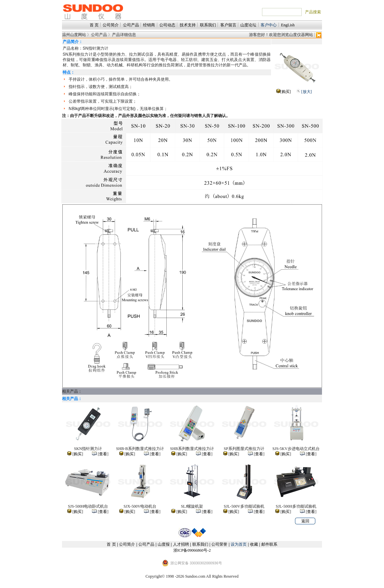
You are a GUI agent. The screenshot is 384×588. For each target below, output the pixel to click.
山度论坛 (248, 25)
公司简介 (111, 25)
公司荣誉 (219, 544)
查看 (103, 454)
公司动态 (167, 25)
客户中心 (269, 25)
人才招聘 (181, 544)
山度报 (164, 544)
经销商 (149, 25)
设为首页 (239, 544)
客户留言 (228, 25)
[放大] (307, 92)
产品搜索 (313, 12)
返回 (305, 521)
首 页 (94, 25)
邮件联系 (269, 544)
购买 (286, 92)
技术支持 (188, 25)
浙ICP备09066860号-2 (192, 550)
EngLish (288, 25)
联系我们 (208, 25)
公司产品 (131, 25)
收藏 (254, 544)
